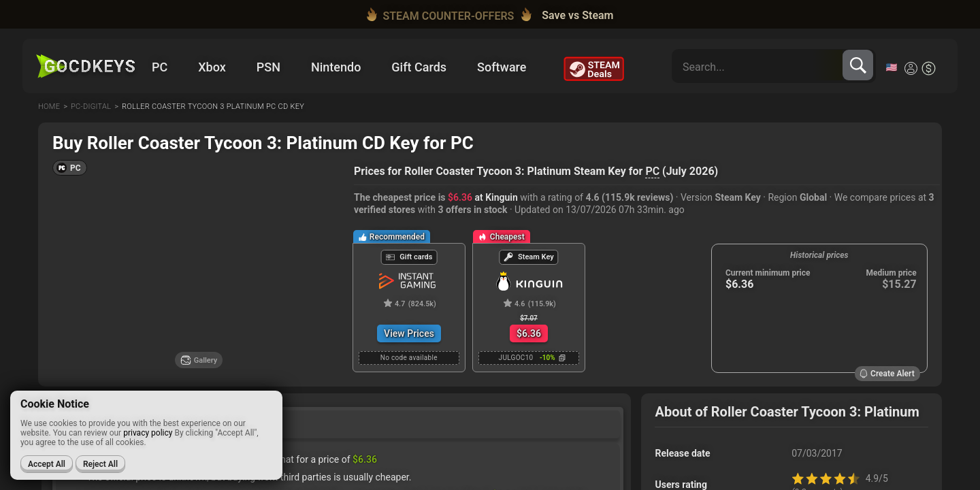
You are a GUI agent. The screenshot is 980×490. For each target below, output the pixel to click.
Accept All (47, 464)
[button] (70, 168)
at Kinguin (483, 197)
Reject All (100, 464)
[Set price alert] (324, 210)
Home (49, 107)
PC (652, 171)
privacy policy (148, 433)
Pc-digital (91, 107)
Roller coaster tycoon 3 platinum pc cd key (213, 107)
